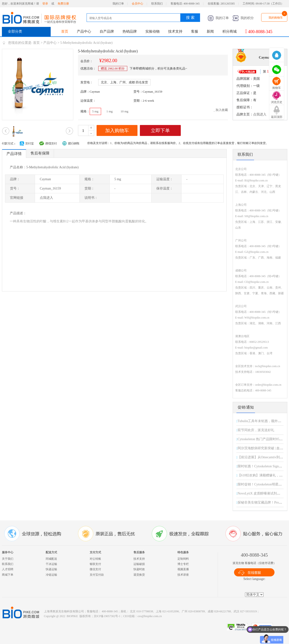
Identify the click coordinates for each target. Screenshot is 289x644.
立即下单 (160, 130)
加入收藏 (221, 110)
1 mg (109, 111)
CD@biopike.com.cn (257, 282)
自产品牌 (107, 31)
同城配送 (51, 559)
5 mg (95, 111)
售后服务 (139, 552)
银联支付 (95, 564)
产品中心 (84, 31)
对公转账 (95, 559)
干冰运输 (51, 564)
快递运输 (51, 569)
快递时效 (139, 569)
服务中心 (8, 552)
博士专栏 (183, 564)
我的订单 (118, 4)
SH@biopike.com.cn (256, 216)
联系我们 (157, 4)
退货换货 (139, 575)
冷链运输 (51, 575)
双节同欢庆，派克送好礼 (256, 430)
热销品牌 (130, 31)
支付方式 (95, 552)
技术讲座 (183, 575)
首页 (65, 31)
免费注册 (63, 4)
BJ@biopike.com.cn (256, 180)
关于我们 (8, 559)
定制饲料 (183, 559)
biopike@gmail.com (256, 348)
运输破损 (139, 564)
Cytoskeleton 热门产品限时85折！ (262, 439)
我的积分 (243, 18)
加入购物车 (117, 130)
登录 (45, 4)
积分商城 (230, 31)
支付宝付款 (97, 575)
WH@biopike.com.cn (257, 318)
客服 (195, 31)
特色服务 (183, 552)
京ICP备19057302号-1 (107, 616)
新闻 (210, 31)
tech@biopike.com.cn (268, 366)
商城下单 (8, 575)
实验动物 (152, 31)
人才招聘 (8, 569)
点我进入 (260, 114)
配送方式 (51, 552)
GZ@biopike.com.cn (257, 252)
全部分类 (15, 31)
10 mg (125, 111)
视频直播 (183, 569)
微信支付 (95, 569)
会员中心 (137, 4)
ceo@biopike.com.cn (150, 616)
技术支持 (175, 31)
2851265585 (228, 4)
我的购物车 (276, 18)
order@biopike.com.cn (268, 385)
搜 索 (190, 17)
